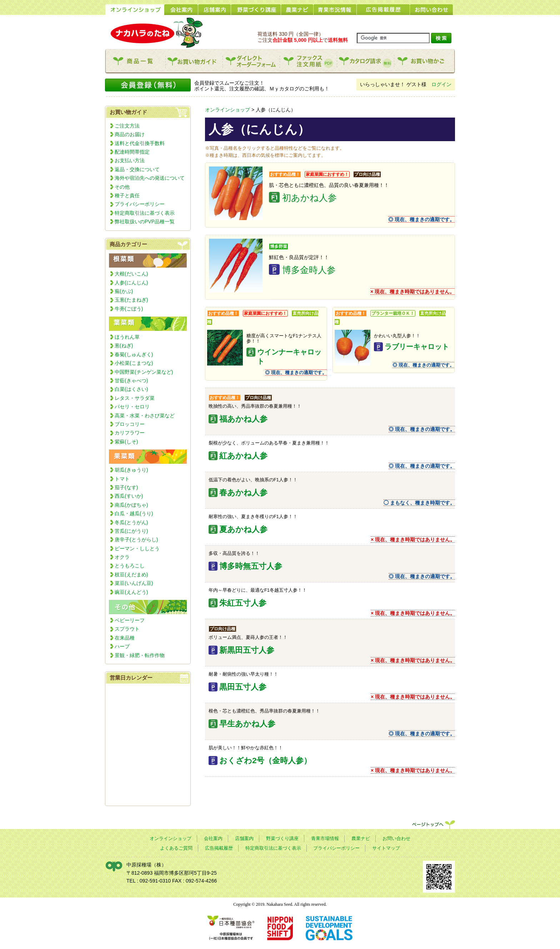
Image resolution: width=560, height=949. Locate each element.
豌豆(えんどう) (131, 592)
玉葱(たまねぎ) (131, 300)
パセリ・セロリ (132, 407)
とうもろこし (130, 566)
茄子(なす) (126, 487)
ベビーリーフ (130, 620)
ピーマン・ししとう (137, 548)
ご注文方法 (127, 126)
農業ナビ (361, 839)
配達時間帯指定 (132, 152)
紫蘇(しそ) (126, 442)
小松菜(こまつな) (134, 363)
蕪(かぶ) (124, 291)
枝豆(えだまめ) (131, 575)
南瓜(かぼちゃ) (131, 505)
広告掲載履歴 (219, 848)
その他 (122, 187)
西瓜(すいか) (129, 496)
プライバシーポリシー (140, 204)
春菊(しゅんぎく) (134, 354)
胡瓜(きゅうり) (131, 470)
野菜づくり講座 (282, 839)
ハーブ (122, 646)
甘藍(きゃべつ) (131, 381)
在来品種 (125, 638)
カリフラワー (130, 433)
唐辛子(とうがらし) (136, 540)
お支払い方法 (130, 160)
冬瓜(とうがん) (131, 522)
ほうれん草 (127, 337)
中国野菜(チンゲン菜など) (144, 372)
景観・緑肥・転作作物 (140, 655)
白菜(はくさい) (131, 389)
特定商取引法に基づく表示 (145, 213)
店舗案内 (244, 839)
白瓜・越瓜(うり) (134, 513)
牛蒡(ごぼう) (129, 309)
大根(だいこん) (131, 274)
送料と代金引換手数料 (140, 143)
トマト (122, 479)
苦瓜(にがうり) (131, 531)
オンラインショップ (227, 110)
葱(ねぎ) (124, 346)
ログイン (441, 84)
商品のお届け (130, 134)
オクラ (122, 557)
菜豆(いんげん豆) (134, 583)
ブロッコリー (130, 424)
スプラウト (127, 629)
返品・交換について (137, 169)
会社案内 (213, 839)
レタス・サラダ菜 (135, 398)
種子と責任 (127, 195)
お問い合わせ (396, 839)
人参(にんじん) (131, 283)
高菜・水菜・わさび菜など (145, 416)
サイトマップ (386, 848)
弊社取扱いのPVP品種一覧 (145, 222)
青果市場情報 (325, 839)
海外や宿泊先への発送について (150, 178)
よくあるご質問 (176, 848)
